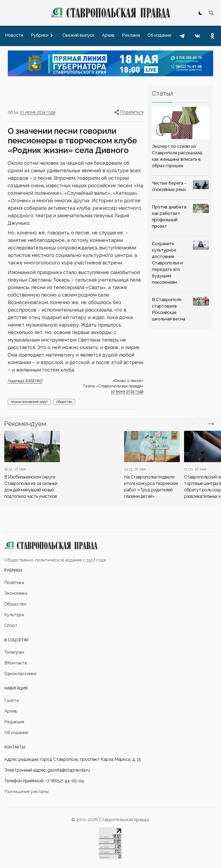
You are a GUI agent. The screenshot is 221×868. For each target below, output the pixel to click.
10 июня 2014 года (38, 112)
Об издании (16, 733)
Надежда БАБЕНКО (25, 381)
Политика (14, 583)
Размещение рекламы (26, 792)
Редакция (14, 722)
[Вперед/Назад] (195, 424)
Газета (12, 700)
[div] (32, 465)
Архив (11, 711)
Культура (14, 615)
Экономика (16, 593)
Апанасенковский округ (29, 402)
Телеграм (14, 652)
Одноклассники (20, 674)
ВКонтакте (16, 663)
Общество (64, 402)
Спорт (11, 625)
